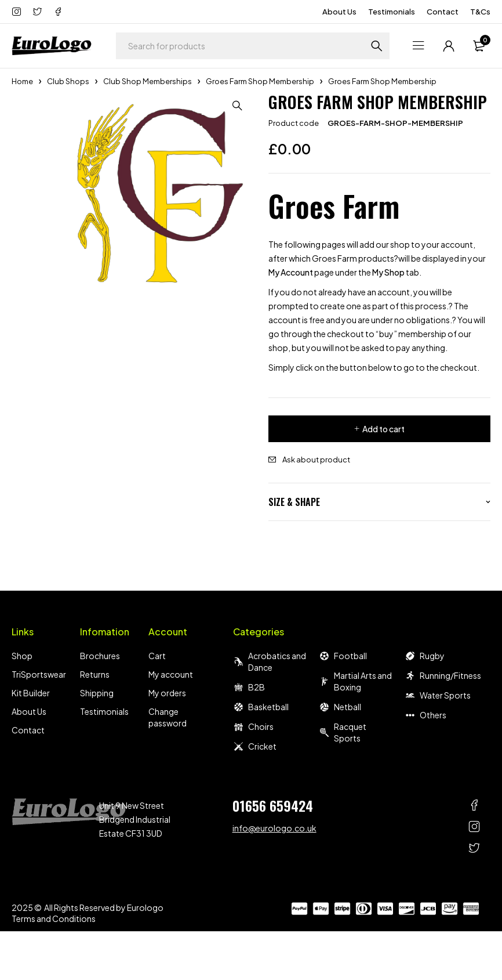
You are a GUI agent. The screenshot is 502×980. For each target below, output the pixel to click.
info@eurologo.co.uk (274, 828)
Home (22, 81)
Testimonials (392, 12)
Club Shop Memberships (148, 81)
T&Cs (480, 12)
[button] (239, 106)
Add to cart (383, 429)
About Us (339, 12)
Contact (443, 12)
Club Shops (68, 81)
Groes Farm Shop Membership (260, 81)
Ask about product (316, 460)
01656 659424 (273, 805)
